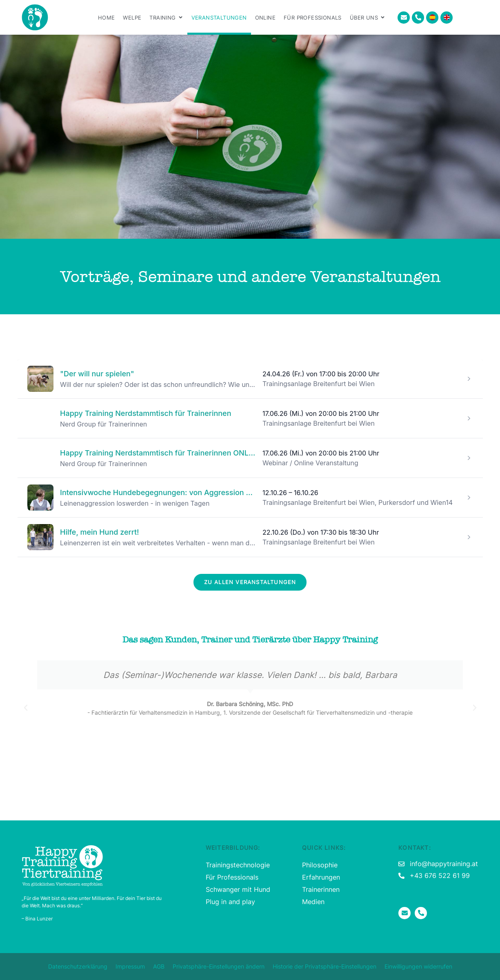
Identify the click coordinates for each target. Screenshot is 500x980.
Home (107, 18)
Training (166, 17)
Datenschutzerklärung (78, 966)
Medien (313, 902)
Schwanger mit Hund (238, 889)
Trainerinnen (321, 889)
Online (265, 18)
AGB (159, 966)
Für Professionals (313, 18)
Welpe (132, 18)
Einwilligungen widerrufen (418, 966)
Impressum (130, 966)
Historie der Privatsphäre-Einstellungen (324, 966)
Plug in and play (230, 902)
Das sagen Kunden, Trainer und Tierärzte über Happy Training (250, 640)
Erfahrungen (321, 877)
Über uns (368, 17)
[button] (26, 708)
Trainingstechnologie (238, 865)
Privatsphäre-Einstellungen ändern (219, 966)
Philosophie (320, 865)
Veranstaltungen (219, 18)
